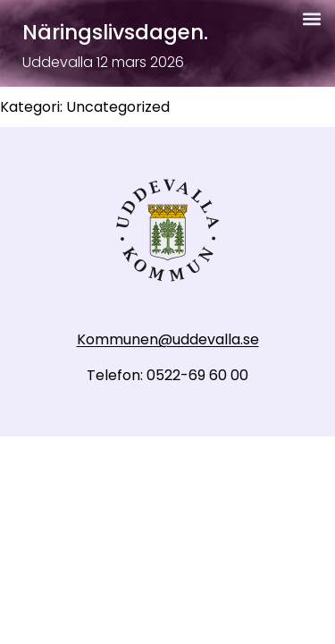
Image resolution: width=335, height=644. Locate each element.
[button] (311, 18)
